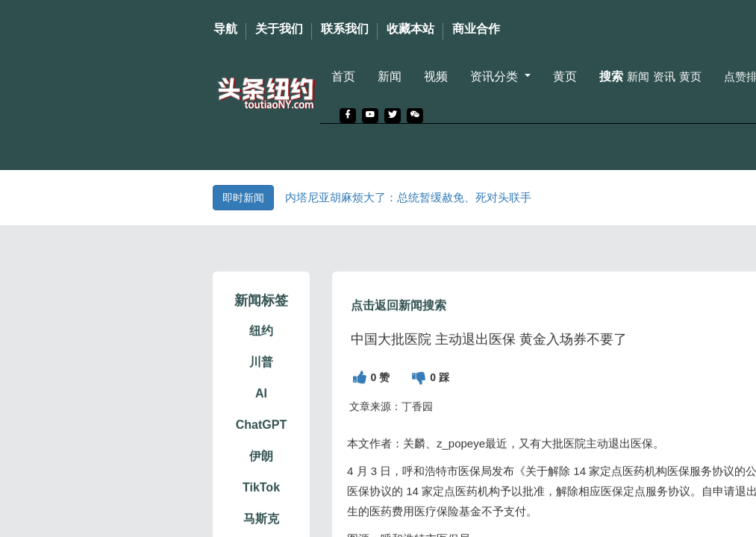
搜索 (611, 76)
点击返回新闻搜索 (399, 326)
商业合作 (476, 29)
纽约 (261, 352)
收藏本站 (410, 29)
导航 (225, 29)
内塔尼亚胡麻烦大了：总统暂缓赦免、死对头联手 (408, 197)
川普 (261, 383)
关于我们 (279, 29)
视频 (436, 76)
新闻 (390, 76)
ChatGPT (261, 446)
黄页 (565, 76)
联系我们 (345, 29)
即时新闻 (243, 198)
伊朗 (261, 477)
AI (261, 414)
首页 (343, 76)
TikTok (261, 508)
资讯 (664, 76)
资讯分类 (496, 76)
